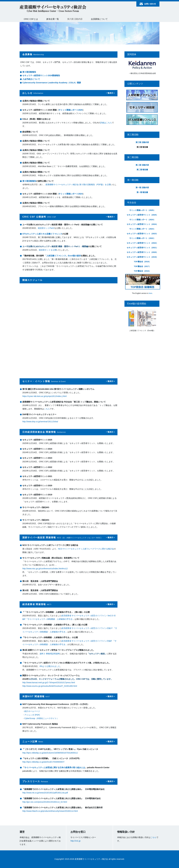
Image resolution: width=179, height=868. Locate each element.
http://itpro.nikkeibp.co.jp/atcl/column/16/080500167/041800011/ (50, 753)
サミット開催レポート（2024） (142, 220)
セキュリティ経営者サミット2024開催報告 (41, 75)
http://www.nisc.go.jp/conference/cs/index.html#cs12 (45, 569)
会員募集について (99, 19)
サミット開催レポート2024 (71, 194)
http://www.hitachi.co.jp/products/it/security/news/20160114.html (50, 811)
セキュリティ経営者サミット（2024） (142, 224)
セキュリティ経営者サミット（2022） (142, 243)
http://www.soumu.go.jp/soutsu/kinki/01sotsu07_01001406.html (50, 686)
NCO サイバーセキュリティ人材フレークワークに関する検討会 (86, 549)
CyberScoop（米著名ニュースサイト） (41, 718)
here (150, 293)
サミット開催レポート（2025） (142, 210)
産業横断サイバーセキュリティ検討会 (53, 9)
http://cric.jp (76, 841)
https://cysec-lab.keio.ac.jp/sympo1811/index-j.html (44, 396)
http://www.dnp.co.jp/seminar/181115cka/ (40, 422)
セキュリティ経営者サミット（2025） (142, 215)
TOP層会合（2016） (142, 271)
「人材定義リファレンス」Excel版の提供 (63, 256)
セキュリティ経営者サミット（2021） (142, 248)
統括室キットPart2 (46, 228)
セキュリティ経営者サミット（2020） (142, 252)
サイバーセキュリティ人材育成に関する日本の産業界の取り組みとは (55, 767)
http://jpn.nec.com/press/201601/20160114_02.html (45, 802)
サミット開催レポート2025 (71, 110)
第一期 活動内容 (142, 188)
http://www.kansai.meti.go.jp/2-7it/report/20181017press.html (49, 683)
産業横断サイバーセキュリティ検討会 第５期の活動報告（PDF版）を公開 (78, 185)
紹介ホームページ (32, 711)
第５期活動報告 (29, 72)
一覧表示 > (110, 93)
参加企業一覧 (53, 19)
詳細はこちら (106, 123)
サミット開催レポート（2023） (142, 229)
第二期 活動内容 (142, 165)
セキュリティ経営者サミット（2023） (142, 234)
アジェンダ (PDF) (32, 715)
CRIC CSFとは (31, 19)
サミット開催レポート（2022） (142, 238)
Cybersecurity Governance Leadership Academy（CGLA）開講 (52, 83)
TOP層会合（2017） (142, 266)
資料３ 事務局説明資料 (50, 654)
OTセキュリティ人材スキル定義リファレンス (42, 234)
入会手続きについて (31, 79)
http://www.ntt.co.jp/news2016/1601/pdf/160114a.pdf (45, 793)
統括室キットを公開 (48, 250)
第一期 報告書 (142, 192)
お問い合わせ (148, 4)
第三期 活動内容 (142, 142)
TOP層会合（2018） (142, 262)
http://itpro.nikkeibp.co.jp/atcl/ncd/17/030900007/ (43, 762)
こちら (47, 409)
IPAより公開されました (50, 666)
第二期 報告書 (142, 170)
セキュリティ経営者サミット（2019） (142, 257)
